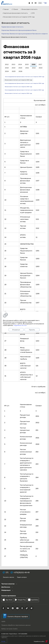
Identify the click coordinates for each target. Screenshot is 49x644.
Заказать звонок (9, 577)
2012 (7, 64)
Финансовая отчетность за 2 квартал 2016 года (18, 87)
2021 (27, 68)
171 (7, 572)
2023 (41, 68)
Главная (6, 9)
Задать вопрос (22, 577)
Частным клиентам (8, 584)
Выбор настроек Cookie (9, 629)
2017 (40, 64)
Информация (6, 590)
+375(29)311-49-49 (22, 572)
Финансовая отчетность (29, 9)
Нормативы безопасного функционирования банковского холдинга (24, 34)
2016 (33, 13)
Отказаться (16, 330)
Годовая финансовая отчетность (12, 27)
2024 (7, 71)
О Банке (15, 9)
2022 (34, 68)
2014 (20, 64)
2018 (7, 68)
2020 (20, 68)
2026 (20, 71)
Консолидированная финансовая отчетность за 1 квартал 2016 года (24, 90)
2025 (14, 71)
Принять (32, 330)
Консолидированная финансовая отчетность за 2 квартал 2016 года (24, 83)
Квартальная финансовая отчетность (16, 13)
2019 (14, 68)
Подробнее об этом (20, 325)
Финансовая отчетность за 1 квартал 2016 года (18, 93)
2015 (27, 64)
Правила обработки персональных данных (16, 625)
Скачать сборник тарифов (18, 616)
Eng (40, 3)
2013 (13, 64)
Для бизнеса (6, 587)
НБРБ (3, 621)
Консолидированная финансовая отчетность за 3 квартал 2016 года (25, 77)
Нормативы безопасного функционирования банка (19, 30)
